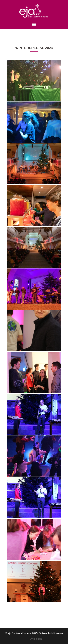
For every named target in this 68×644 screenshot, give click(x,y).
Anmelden (36, 639)
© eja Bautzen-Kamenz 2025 (22, 633)
